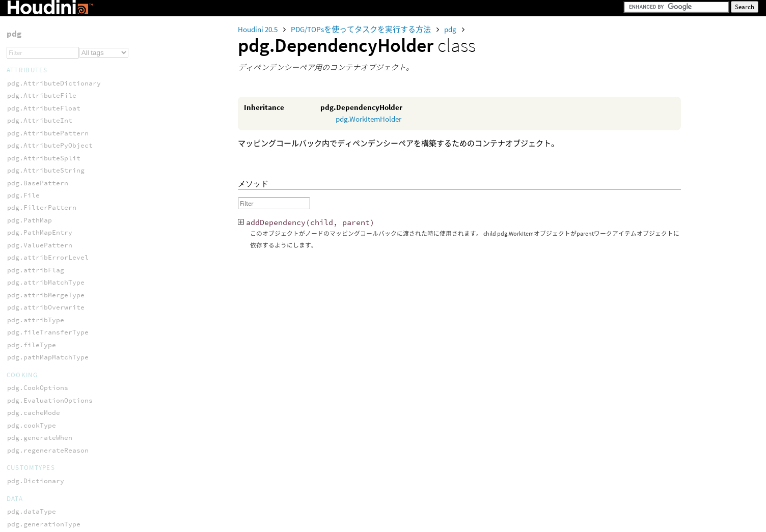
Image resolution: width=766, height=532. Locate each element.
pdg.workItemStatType (48, 495)
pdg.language (32, 128)
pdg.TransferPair (40, 65)
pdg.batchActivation (46, 395)
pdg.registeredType (44, 152)
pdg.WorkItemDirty (42, 332)
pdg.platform (32, 420)
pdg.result (28, 165)
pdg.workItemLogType (46, 482)
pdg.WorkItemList (40, 357)
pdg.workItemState (42, 507)
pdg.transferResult (44, 202)
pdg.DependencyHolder (48, 270)
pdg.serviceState (40, 34)
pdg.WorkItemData (40, 320)
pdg (451, 29)
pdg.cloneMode (34, 407)
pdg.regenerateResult (48, 140)
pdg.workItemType (40, 519)
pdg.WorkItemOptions (46, 370)
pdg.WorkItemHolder (368, 119)
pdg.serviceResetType (48, 22)
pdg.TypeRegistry (40, 78)
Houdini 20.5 (258, 29)
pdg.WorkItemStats (42, 382)
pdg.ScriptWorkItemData (52, 295)
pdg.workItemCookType (48, 445)
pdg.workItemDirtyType (50, 457)
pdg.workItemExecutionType (58, 470)
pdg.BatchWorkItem (42, 245)
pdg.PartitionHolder (46, 283)
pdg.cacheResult (38, 103)
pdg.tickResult (36, 190)
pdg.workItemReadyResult (54, 215)
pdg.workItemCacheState (52, 432)
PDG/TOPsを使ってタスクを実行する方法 (362, 29)
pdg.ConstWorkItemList (50, 258)
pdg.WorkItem (32, 307)
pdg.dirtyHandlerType (48, 115)
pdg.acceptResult (40, 90)
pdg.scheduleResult (44, 177)
